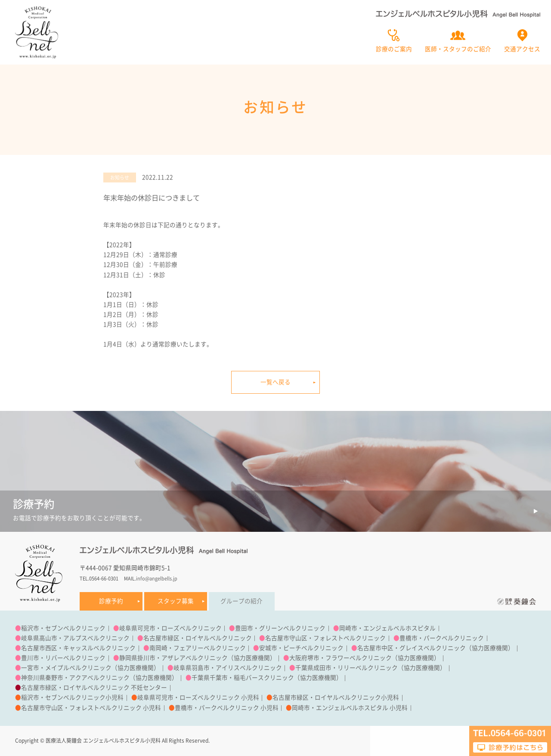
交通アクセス (522, 49)
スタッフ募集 (176, 601)
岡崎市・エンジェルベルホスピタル (387, 628)
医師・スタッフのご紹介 (458, 49)
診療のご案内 (394, 49)
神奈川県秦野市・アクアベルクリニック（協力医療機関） (99, 678)
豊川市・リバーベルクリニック (63, 658)
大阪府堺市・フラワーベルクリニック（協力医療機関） (365, 658)
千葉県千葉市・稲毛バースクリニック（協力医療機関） (267, 678)
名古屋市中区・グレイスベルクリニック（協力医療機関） (436, 648)
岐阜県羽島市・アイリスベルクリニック (228, 668)
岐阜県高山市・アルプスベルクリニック (75, 638)
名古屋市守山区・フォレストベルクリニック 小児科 (91, 708)
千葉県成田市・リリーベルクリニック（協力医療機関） (371, 668)
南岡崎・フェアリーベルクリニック (198, 648)
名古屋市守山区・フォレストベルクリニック (325, 638)
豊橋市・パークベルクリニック (442, 638)
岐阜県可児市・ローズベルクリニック (170, 628)
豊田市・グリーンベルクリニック (280, 628)
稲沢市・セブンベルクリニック (63, 628)
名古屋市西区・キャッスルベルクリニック (78, 648)
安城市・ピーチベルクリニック (301, 648)
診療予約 (111, 601)
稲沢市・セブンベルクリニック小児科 (72, 697)
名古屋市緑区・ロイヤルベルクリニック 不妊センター (94, 688)
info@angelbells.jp (157, 579)
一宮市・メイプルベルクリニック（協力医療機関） (90, 668)
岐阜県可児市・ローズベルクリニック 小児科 (198, 697)
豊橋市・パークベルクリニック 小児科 (227, 708)
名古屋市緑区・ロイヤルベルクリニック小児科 (336, 697)
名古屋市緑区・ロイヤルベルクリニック (198, 638)
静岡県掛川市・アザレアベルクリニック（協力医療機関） (198, 658)
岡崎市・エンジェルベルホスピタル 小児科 (350, 708)
